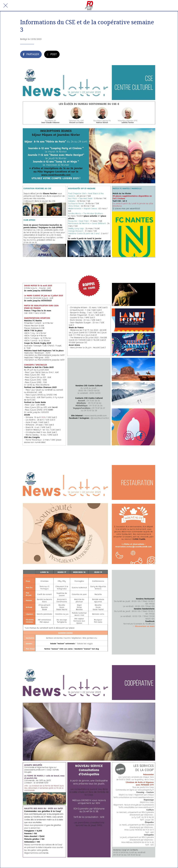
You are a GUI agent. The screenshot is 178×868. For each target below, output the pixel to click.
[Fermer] (6, 6)
